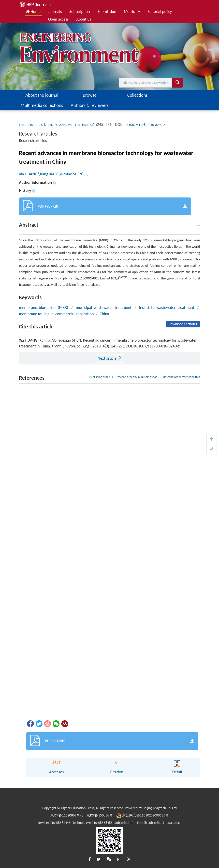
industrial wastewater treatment (167, 307)
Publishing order (99, 377)
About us (84, 19)
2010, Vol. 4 (68, 125)
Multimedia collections (42, 105)
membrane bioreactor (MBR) (44, 307)
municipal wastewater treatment (104, 307)
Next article (109, 358)
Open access (58, 19)
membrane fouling (34, 314)
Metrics (132, 12)
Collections (138, 95)
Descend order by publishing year (136, 377)
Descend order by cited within (182, 377)
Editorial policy (160, 12)
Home (33, 12)
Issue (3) (88, 125)
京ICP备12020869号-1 (67, 815)
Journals (55, 12)
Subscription (80, 12)
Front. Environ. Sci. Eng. (36, 125)
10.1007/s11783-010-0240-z (144, 125)
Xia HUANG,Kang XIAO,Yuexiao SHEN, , (54, 174)
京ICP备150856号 (100, 815)
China (104, 314)
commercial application (75, 314)
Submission (107, 12)
